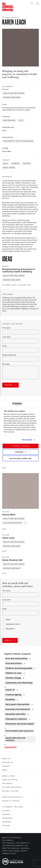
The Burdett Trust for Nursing (18, 141)
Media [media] (5, 770)
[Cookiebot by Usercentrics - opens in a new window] (12, 404)
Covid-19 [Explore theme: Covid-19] (10, 690)
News (8, 620)
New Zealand (9, 120)
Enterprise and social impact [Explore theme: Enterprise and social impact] (20, 724)
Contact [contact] (6, 766)
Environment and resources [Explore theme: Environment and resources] (19, 731)
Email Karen (9, 168)
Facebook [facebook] (7, 822)
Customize (21, 452)
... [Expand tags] (26, 523)
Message (6, 364)
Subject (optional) (9, 355)
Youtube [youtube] (6, 826)
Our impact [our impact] (7, 784)
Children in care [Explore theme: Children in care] (13, 673)
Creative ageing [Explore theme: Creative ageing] (13, 695)
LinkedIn (15, 164)
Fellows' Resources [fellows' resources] (12, 787)
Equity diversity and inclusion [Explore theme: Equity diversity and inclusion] (15, 739)
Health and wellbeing (14, 93)
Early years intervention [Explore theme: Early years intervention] (17, 704)
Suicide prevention (12, 523)
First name (6, 328)
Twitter (27, 164)
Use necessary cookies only (20, 458)
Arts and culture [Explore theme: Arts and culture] (14, 663)
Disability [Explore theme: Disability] (10, 700)
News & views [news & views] (8, 776)
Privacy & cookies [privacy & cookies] (11, 801)
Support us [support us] (8, 762)
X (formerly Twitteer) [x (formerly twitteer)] (13, 807)
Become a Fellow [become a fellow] (10, 791)
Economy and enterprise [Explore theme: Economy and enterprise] (18, 709)
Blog (6, 164)
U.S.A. (21, 120)
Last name (6, 337)
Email (4, 346)
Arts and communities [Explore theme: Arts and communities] (16, 659)
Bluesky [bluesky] (6, 811)
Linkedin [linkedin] (6, 814)
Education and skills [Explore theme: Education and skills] (15, 714)
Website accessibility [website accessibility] (13, 797)
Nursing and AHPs (12, 97)
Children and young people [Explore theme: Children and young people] (19, 668)
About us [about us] (7, 759)
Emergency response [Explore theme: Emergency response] (16, 719)
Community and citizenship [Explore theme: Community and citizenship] (19, 683)
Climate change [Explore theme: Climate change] (13, 678)
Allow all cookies (20, 446)
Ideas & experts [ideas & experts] (10, 780)
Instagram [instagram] (7, 818)
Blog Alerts (10, 629)
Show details (27, 440)
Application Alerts (13, 624)
